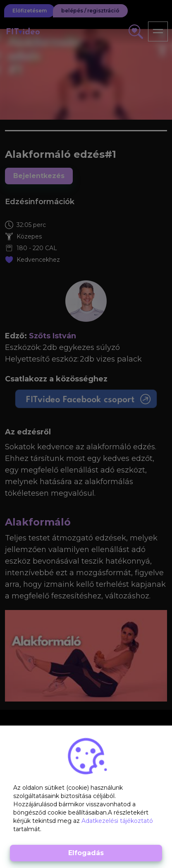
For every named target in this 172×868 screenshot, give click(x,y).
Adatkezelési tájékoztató (117, 821)
